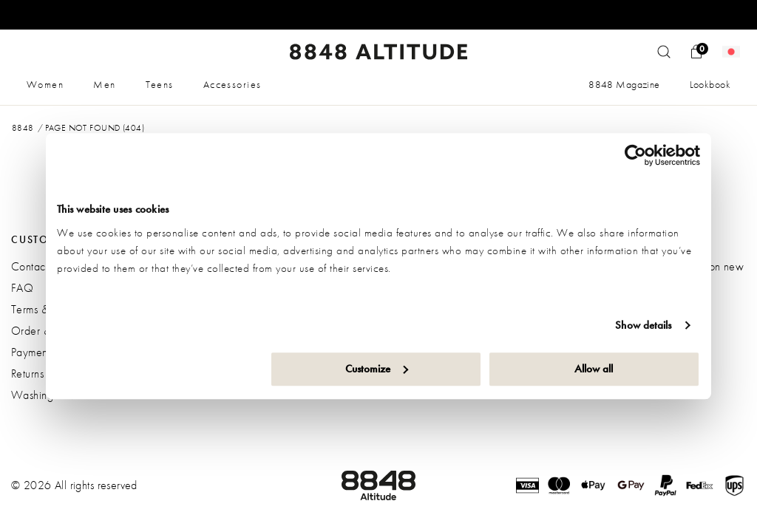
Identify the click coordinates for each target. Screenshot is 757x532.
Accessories (232, 84)
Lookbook (710, 84)
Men (104, 84)
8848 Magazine (624, 84)
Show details (643, 325)
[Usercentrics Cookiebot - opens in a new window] (635, 155)
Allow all (594, 369)
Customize (377, 369)
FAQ (22, 288)
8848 (23, 128)
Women (45, 84)
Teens (160, 84)
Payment (31, 352)
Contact (30, 266)
